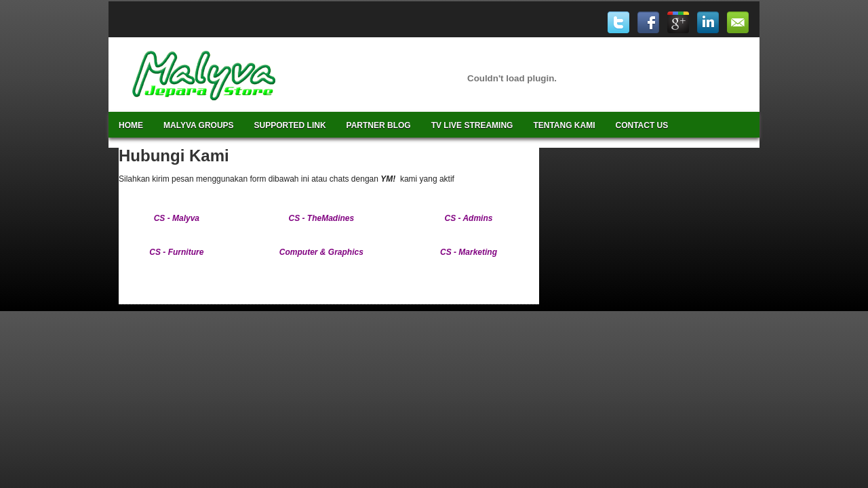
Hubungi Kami (174, 156)
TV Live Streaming (472, 125)
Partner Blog (379, 125)
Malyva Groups (199, 125)
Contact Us (642, 125)
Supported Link (290, 125)
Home (131, 125)
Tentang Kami (564, 125)
